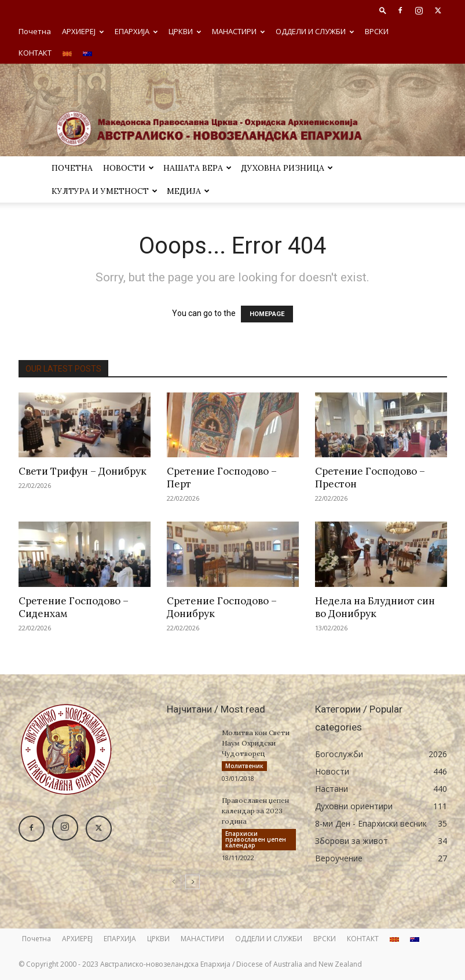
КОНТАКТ (35, 53)
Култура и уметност (105, 191)
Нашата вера (197, 168)
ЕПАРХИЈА (136, 31)
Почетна (35, 31)
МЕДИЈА (188, 191)
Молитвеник (244, 766)
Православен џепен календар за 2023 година (255, 811)
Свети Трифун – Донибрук (83, 471)
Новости (129, 168)
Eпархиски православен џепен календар (256, 839)
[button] (383, 10)
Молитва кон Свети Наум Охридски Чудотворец (256, 743)
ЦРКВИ (185, 31)
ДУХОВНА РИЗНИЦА (287, 168)
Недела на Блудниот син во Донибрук (375, 607)
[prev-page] (174, 882)
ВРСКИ (377, 31)
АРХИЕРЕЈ (83, 31)
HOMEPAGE (267, 314)
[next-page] (193, 882)
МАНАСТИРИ (238, 31)
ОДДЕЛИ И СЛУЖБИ (315, 31)
